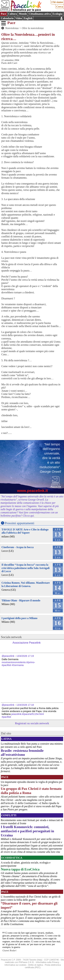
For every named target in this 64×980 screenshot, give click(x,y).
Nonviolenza (12, 28)
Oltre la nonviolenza (33, 28)
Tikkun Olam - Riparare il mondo (21, 600)
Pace (4, 14)
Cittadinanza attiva (40, 14)
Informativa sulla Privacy (48, 962)
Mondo (23, 14)
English (28, 18)
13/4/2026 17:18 (25, 705)
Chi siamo (57, 2)
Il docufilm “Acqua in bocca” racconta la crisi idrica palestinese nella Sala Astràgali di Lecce (26, 568)
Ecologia (57, 14)
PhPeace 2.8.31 (26, 962)
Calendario (7, 18)
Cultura (12, 14)
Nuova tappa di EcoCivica (20, 869)
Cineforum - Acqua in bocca (18, 547)
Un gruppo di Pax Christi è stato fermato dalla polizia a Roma (31, 791)
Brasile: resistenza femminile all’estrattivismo (22, 753)
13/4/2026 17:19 (25, 656)
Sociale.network (11, 637)
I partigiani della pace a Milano (19, 618)
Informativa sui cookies (15, 965)
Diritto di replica (36, 965)
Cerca (60, 7)
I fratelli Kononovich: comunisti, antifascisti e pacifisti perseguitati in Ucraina (27, 831)
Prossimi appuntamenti (20, 523)
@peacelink (8, 656)
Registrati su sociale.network (32, 723)
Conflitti (9, 815)
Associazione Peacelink (27, 643)
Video (19, 18)
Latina (6, 739)
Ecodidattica (12, 858)
